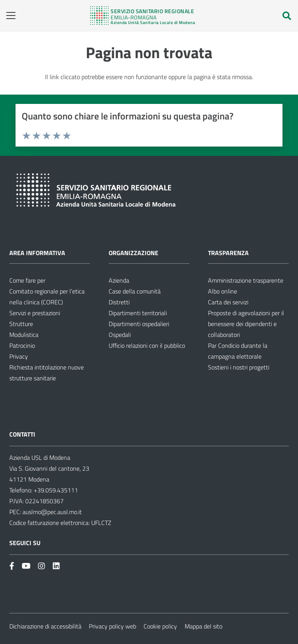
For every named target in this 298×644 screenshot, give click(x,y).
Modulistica (24, 335)
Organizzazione (133, 253)
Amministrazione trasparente (246, 280)
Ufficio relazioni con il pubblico (147, 345)
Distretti (119, 302)
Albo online (223, 291)
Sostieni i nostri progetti (239, 367)
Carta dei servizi (228, 302)
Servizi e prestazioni (35, 313)
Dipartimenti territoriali (138, 313)
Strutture (21, 324)
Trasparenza (228, 253)
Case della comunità (135, 291)
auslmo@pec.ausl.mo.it (52, 512)
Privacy (19, 356)
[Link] (143, 16)
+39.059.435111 (55, 490)
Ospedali (120, 335)
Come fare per (27, 280)
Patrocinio (22, 345)
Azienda (119, 280)
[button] (8, 16)
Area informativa (37, 253)
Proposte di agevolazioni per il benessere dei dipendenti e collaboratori (246, 324)
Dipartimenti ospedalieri (139, 324)
